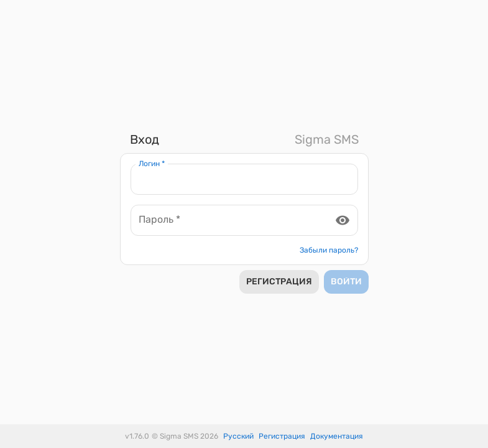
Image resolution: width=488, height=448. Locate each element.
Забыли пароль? (329, 250)
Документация (337, 436)
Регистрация (282, 436)
